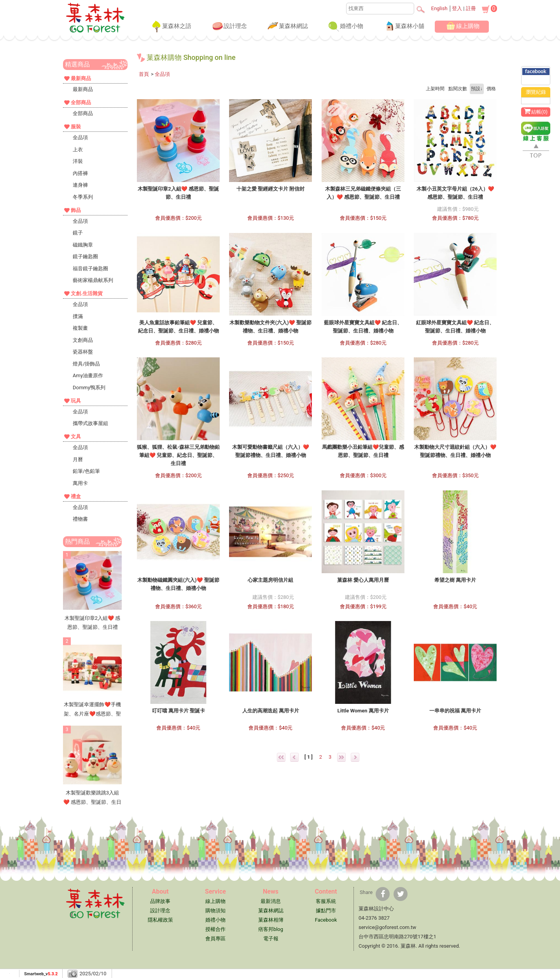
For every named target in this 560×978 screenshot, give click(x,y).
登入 (457, 8)
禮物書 (80, 519)
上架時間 (435, 89)
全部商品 (83, 113)
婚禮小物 (345, 27)
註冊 (471, 8)
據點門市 (326, 911)
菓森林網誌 (287, 27)
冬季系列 (83, 197)
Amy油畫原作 (88, 375)
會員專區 (215, 939)
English (439, 8)
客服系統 (326, 901)
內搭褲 (80, 173)
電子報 (271, 939)
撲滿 (78, 316)
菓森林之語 (171, 27)
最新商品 (83, 89)
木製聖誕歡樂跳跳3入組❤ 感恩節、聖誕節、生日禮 (92, 802)
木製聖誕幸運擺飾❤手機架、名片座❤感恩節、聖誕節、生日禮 (92, 714)
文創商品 (83, 340)
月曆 (78, 459)
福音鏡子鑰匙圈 (90, 269)
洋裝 (78, 161)
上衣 (78, 150)
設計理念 (229, 27)
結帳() (536, 111)
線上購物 (462, 27)
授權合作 (215, 929)
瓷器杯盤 (83, 352)
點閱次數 (458, 89)
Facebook (326, 920)
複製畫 (80, 328)
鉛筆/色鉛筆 (86, 471)
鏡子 (78, 233)
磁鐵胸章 (83, 245)
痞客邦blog (271, 929)
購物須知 (215, 911)
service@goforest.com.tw (387, 927)
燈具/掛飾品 (86, 364)
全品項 (80, 137)
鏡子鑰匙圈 (85, 256)
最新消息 (271, 901)
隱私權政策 (160, 920)
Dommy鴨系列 (89, 388)
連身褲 (80, 185)
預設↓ (477, 89)
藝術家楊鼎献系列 (93, 280)
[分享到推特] (401, 894)
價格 (491, 89)
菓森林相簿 (271, 920)
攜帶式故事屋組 (90, 423)
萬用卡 (80, 483)
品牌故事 (160, 901)
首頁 (144, 74)
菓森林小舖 (403, 27)
